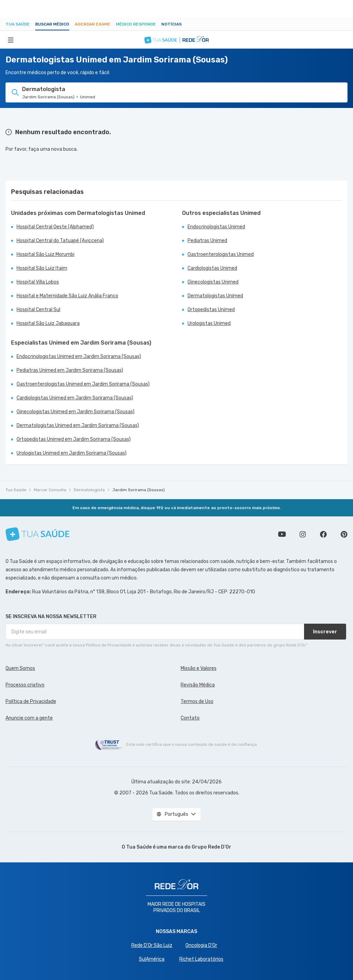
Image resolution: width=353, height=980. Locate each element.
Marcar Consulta (50, 490)
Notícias (172, 24)
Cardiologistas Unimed (212, 268)
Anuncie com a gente (29, 718)
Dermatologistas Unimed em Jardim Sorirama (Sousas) (78, 425)
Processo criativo (25, 685)
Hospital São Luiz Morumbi (46, 254)
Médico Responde (136, 24)
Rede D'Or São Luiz (152, 945)
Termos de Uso (197, 701)
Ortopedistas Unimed (211, 310)
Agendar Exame (93, 24)
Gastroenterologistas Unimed (221, 254)
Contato (190, 718)
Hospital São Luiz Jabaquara (48, 323)
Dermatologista (89, 490)
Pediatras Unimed (207, 241)
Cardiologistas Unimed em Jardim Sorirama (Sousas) (75, 398)
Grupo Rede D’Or (211, 847)
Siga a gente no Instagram (303, 534)
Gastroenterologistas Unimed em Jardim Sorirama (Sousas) (83, 384)
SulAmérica (152, 959)
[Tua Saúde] (38, 534)
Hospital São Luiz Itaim (42, 268)
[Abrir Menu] (11, 40)
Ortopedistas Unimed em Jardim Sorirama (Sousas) (74, 439)
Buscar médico (52, 24)
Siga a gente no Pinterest (344, 534)
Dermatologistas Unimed (215, 296)
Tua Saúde (18, 24)
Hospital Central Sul (38, 310)
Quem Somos (20, 668)
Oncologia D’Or (201, 945)
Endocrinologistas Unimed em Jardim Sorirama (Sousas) (79, 357)
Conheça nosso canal (282, 534)
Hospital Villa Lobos (38, 282)
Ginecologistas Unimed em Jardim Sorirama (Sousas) (75, 412)
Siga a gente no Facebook (323, 534)
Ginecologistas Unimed (213, 282)
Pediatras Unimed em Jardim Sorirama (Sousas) (70, 370)
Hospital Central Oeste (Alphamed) (55, 227)
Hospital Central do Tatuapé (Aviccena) (60, 241)
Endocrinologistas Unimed (216, 227)
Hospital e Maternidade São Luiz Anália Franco (67, 296)
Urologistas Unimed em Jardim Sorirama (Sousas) (72, 453)
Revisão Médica (198, 685)
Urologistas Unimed (209, 323)
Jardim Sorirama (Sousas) (139, 490)
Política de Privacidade (31, 701)
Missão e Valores (199, 668)
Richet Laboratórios (201, 959)
